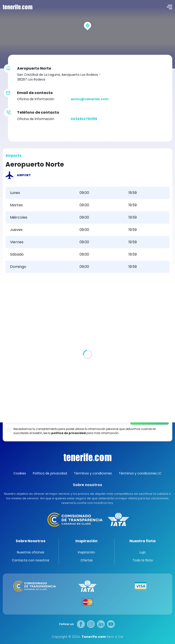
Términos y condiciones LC (140, 473)
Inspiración (86, 541)
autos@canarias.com (90, 99)
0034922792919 (84, 119)
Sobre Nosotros (31, 541)
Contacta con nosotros (31, 560)
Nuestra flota (143, 541)
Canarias (87, 457)
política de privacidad (68, 433)
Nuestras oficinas (31, 552)
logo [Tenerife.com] (17, 7)
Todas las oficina (17, 347)
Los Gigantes (88, 401)
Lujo (143, 552)
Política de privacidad (50, 473)
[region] (87, 34)
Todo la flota (143, 560)
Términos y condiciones (93, 473)
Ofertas (87, 560)
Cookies (20, 473)
